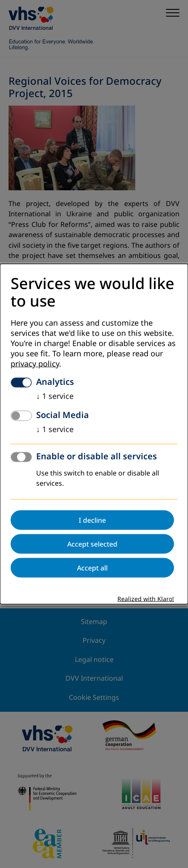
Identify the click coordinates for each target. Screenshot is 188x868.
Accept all (92, 568)
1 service (55, 396)
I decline (92, 520)
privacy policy (35, 364)
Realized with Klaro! (146, 599)
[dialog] (94, 434)
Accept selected (92, 544)
